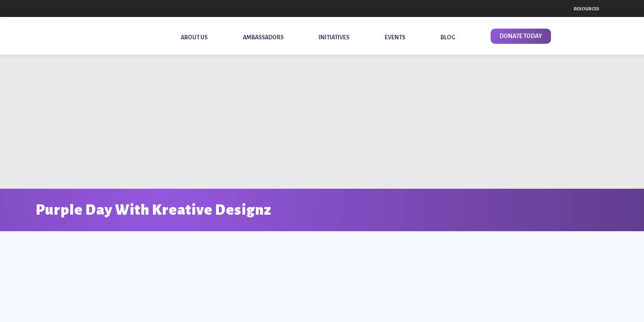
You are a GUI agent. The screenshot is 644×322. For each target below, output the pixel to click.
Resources (587, 9)
